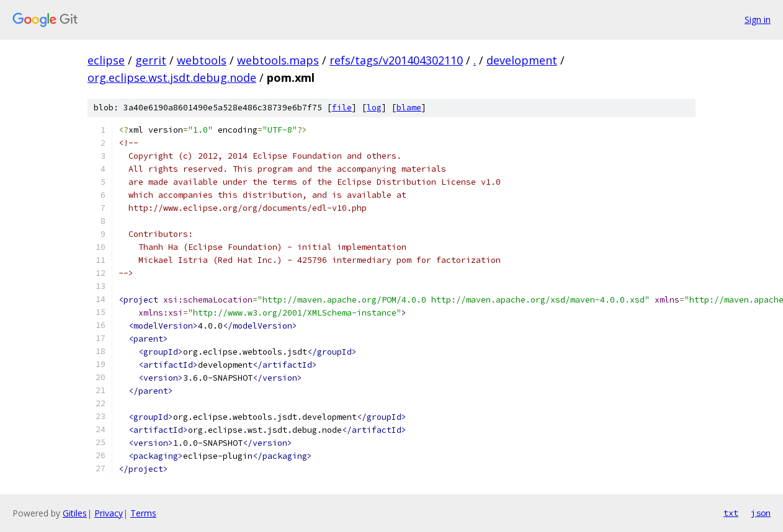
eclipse (106, 60)
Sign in (758, 20)
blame (409, 108)
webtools (202, 60)
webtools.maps (278, 60)
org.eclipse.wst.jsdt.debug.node (172, 78)
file (342, 108)
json (761, 513)
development (522, 60)
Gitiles (75, 513)
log (374, 108)
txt (731, 513)
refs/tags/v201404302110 (396, 60)
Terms (143, 513)
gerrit (151, 60)
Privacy (109, 513)
